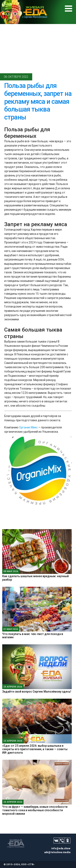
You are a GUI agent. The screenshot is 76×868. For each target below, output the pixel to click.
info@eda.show (61, 848)
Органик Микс (28, 427)
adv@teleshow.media (57, 852)
